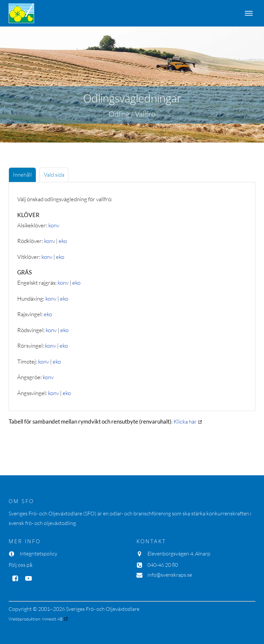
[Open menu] (249, 13)
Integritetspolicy (38, 554)
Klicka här (185, 421)
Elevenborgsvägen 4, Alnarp (179, 554)
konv (54, 225)
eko (63, 241)
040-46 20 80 (163, 565)
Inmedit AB (52, 619)
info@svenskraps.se (170, 575)
